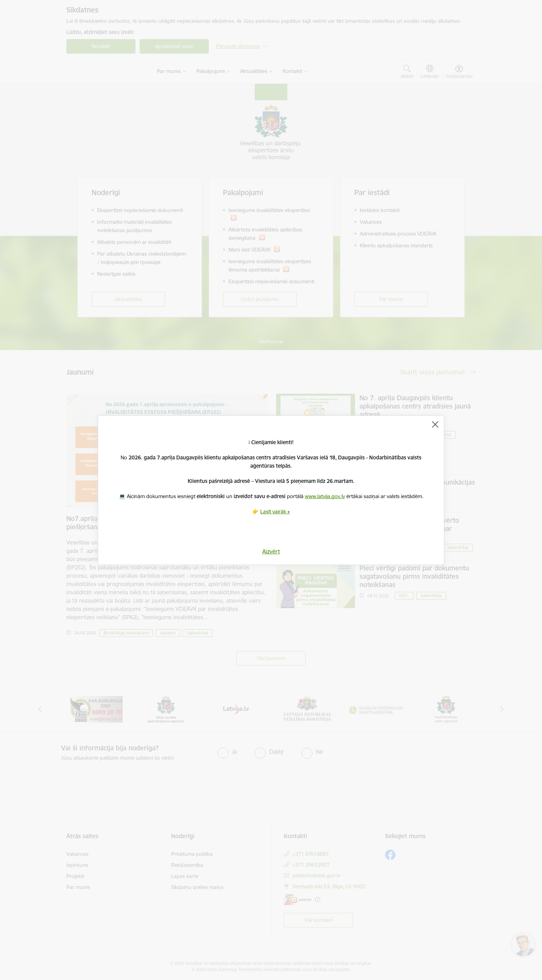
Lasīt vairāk (274, 511)
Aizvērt (271, 551)
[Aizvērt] (435, 424)
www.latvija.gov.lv (325, 496)
